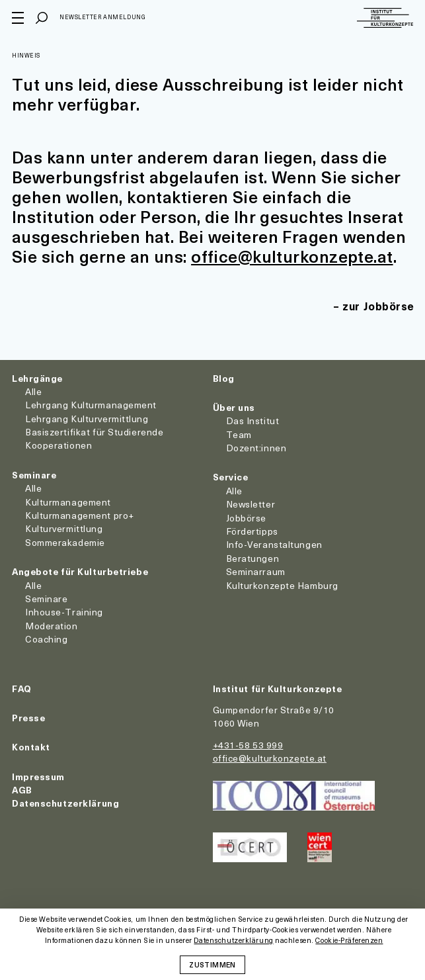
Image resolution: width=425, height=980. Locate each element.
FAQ (22, 689)
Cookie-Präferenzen (349, 941)
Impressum (38, 777)
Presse (28, 718)
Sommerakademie (65, 542)
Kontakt (31, 747)
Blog (224, 378)
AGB (22, 790)
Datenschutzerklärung (65, 803)
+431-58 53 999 (248, 745)
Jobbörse (246, 518)
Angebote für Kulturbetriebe (80, 571)
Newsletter (251, 504)
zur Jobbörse (378, 306)
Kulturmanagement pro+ (80, 515)
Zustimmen (212, 964)
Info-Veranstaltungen (274, 544)
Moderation (52, 626)
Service (231, 477)
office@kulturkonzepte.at (292, 256)
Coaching (46, 639)
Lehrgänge (37, 378)
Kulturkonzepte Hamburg (282, 585)
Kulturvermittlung (64, 528)
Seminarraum (256, 571)
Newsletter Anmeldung (102, 17)
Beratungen (253, 558)
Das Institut (253, 421)
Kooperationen (58, 445)
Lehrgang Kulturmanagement (91, 405)
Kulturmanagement (68, 502)
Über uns (234, 407)
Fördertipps (252, 531)
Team (239, 434)
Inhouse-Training (64, 612)
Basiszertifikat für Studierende (94, 432)
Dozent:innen (256, 448)
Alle (33, 391)
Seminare (34, 475)
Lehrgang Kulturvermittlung (87, 419)
